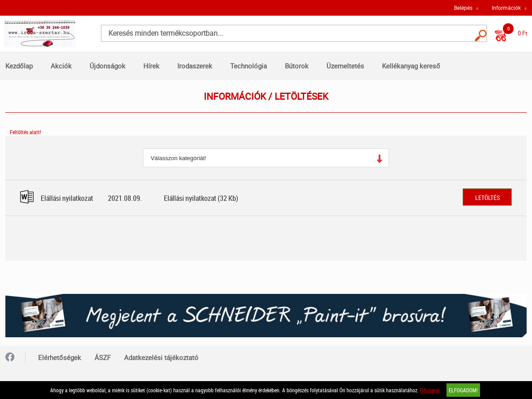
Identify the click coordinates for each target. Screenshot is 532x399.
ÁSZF (103, 357)
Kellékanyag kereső (411, 66)
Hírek (151, 66)
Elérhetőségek (60, 357)
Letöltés (487, 197)
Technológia (249, 66)
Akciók (61, 66)
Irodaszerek (195, 66)
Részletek (430, 390)
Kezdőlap (19, 66)
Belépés (463, 8)
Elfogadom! (463, 390)
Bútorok (297, 66)
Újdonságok (107, 66)
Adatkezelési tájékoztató (161, 357)
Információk (506, 8)
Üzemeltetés (345, 66)
